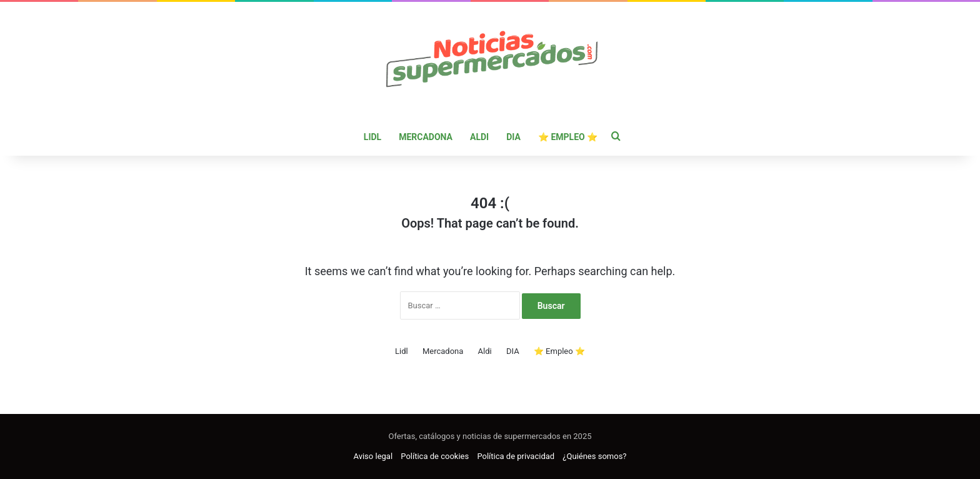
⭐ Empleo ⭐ (568, 137)
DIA (513, 137)
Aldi (479, 137)
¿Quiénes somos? (594, 456)
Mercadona (426, 137)
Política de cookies (435, 456)
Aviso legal (373, 456)
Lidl (372, 137)
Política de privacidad (516, 456)
